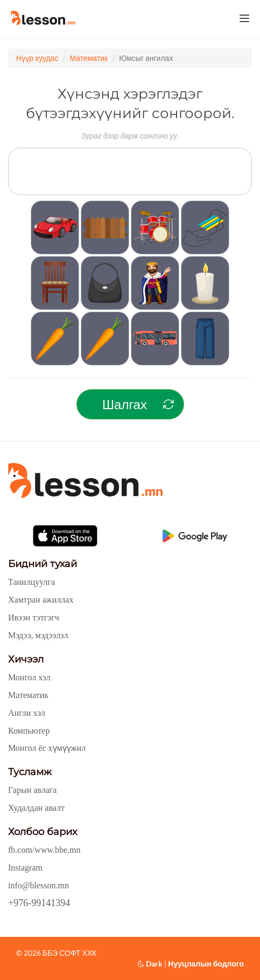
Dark (150, 964)
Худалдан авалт (36, 808)
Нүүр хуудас (37, 58)
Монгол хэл (29, 677)
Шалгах (125, 404)
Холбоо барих (43, 832)
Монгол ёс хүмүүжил (47, 748)
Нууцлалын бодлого (206, 964)
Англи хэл (27, 713)
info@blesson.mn (38, 885)
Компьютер (29, 731)
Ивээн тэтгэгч (34, 617)
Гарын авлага (32, 790)
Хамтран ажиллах (41, 600)
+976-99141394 (39, 903)
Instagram (25, 868)
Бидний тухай (43, 564)
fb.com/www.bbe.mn (44, 850)
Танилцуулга (31, 582)
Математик (89, 58)
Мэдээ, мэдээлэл (38, 635)
